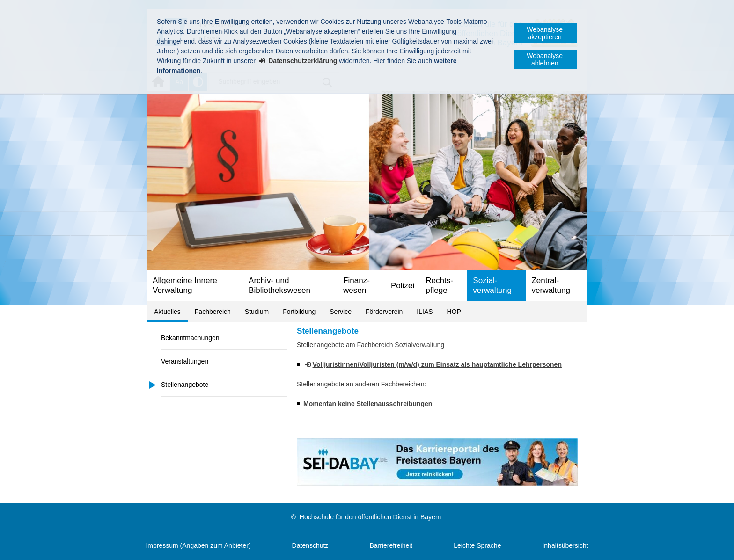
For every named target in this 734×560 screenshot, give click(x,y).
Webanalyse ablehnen (545, 59)
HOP (454, 312)
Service (341, 312)
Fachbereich (213, 312)
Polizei (403, 286)
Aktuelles (167, 312)
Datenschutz (310, 545)
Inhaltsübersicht (565, 545)
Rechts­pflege (439, 285)
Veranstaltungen (185, 361)
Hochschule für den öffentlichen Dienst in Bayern (370, 517)
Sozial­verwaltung (492, 285)
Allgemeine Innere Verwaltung (185, 285)
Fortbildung (299, 312)
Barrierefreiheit (391, 545)
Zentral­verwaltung (551, 285)
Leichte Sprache (477, 545)
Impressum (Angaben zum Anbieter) (198, 545)
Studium (257, 312)
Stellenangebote (185, 385)
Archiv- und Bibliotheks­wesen (279, 285)
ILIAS (425, 312)
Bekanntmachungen (190, 338)
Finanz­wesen (356, 285)
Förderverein (384, 312)
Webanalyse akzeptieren (545, 33)
